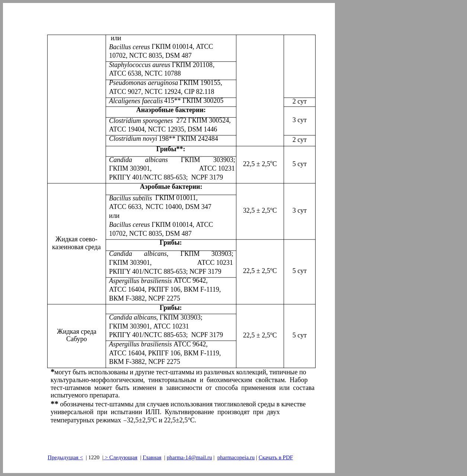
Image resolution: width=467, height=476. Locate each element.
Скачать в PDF (276, 457)
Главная (152, 457)
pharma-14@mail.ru (189, 457)
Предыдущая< (65, 457)
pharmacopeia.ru (236, 457)
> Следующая (120, 457)
